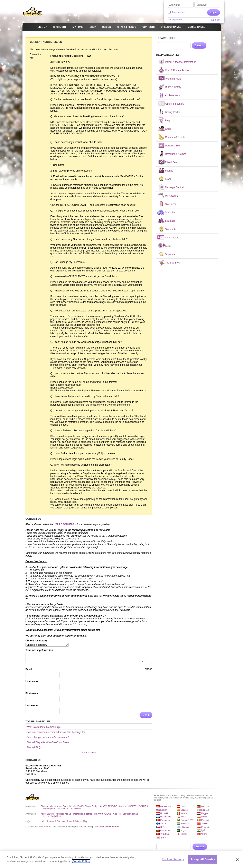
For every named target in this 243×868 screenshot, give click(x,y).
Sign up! (215, 20)
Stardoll (32, 11)
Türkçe (204, 824)
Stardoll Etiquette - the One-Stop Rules (48, 742)
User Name (32, 681)
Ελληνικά (185, 827)
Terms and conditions (109, 827)
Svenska (185, 824)
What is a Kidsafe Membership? (44, 727)
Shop (87, 806)
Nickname (175, 5)
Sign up (44, 806)
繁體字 (204, 834)
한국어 (163, 838)
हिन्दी (203, 831)
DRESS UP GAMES (139, 806)
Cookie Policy (81, 861)
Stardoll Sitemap (130, 814)
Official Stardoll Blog (52, 816)
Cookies (117, 814)
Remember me (178, 12)
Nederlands (166, 817)
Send (146, 715)
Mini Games (63, 809)
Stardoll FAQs (34, 747)
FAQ (85, 821)
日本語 (184, 834)
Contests (123, 806)
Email (29, 669)
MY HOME (78, 806)
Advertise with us (64, 814)
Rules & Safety (74, 821)
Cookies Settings (173, 859)
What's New (55, 806)
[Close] (237, 860)
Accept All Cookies (203, 859)
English (164, 810)
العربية (184, 831)
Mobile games (49, 809)
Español (185, 810)
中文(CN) (165, 834)
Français (205, 810)
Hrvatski (164, 813)
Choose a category (36, 641)
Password (201, 5)
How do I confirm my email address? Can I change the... (57, 732)
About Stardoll (47, 814)
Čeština (164, 827)
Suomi (163, 824)
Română (205, 820)
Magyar (205, 813)
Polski (204, 817)
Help (43, 821)
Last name (32, 705)
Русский (205, 827)
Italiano (184, 813)
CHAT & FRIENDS (109, 806)
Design (95, 806)
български (165, 831)
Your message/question (39, 650)
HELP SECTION (63, 524)
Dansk (184, 807)
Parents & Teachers (56, 821)
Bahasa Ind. (166, 807)
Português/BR (187, 820)
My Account (76, 809)
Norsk (184, 817)
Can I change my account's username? (48, 737)
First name (32, 693)
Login (214, 12)
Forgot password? (176, 20)
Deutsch (205, 807)
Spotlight (67, 806)
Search (199, 45)
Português (165, 820)
